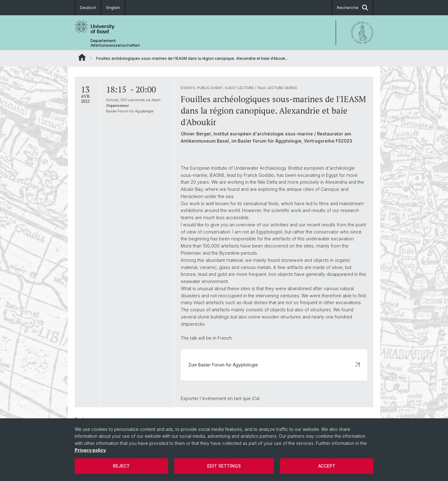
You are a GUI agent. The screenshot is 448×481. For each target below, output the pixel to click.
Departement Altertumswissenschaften (115, 43)
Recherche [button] (352, 8)
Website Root (82, 57)
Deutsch (88, 7)
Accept (327, 466)
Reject (121, 466)
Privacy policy (90, 450)
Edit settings (224, 466)
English (113, 7)
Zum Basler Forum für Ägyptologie (274, 365)
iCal (256, 398)
